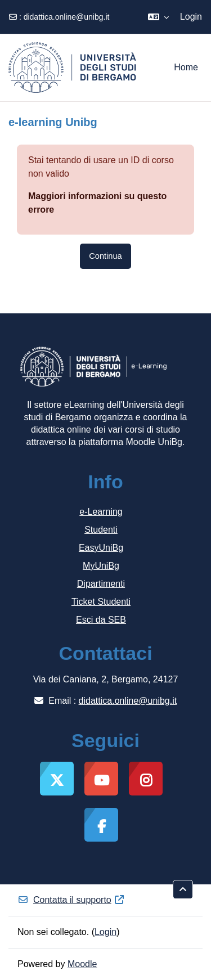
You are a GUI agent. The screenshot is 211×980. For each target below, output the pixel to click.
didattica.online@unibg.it (67, 17)
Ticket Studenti (101, 602)
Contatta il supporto (71, 900)
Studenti (101, 530)
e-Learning (101, 512)
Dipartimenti (101, 584)
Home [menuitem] (186, 67)
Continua (105, 256)
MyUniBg (101, 566)
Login (191, 17)
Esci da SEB (101, 620)
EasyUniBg (101, 548)
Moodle (82, 964)
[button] (158, 17)
